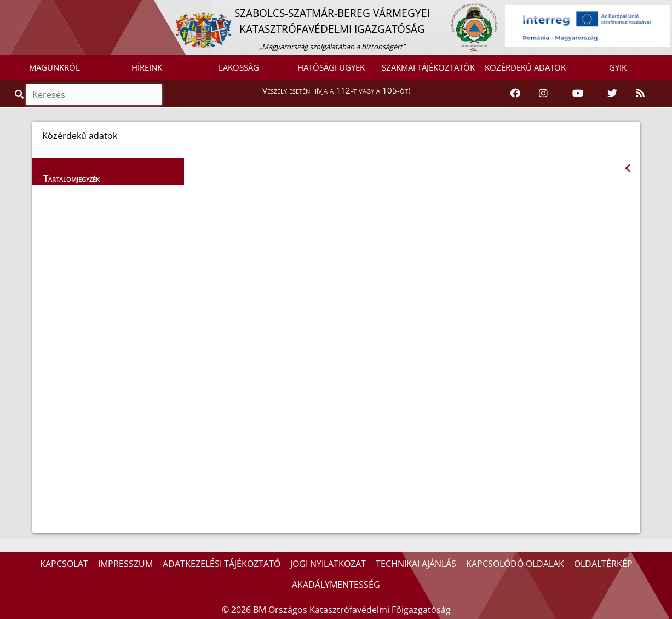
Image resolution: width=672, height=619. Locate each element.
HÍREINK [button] (147, 67)
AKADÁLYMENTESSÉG (336, 585)
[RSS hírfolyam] (640, 94)
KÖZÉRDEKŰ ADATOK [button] (525, 67)
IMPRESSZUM (125, 564)
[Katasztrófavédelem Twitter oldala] (612, 94)
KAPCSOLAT (64, 564)
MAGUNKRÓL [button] (54, 67)
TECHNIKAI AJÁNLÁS (416, 564)
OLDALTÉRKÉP (603, 564)
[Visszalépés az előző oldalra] (628, 168)
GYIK (618, 67)
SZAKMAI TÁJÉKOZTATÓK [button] (428, 67)
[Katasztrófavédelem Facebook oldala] (515, 94)
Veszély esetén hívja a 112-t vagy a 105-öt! (336, 90)
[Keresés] (94, 95)
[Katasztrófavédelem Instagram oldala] (543, 94)
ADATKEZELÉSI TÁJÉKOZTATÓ (222, 564)
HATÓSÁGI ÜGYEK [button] (331, 67)
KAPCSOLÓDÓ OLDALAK (515, 564)
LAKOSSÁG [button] (239, 67)
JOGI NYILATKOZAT (328, 564)
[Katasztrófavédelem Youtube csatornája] (578, 94)
